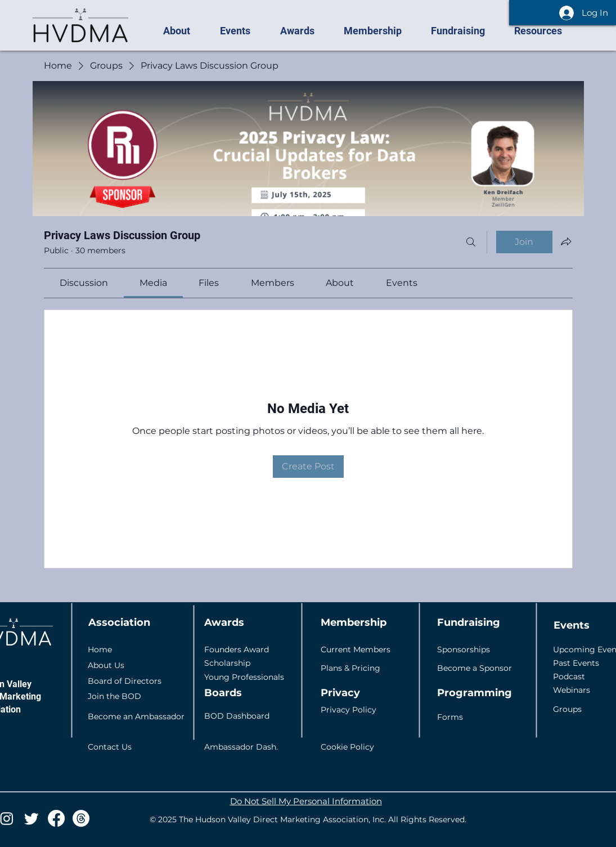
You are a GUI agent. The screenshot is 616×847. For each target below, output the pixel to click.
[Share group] (566, 241)
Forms (450, 717)
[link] (84, 283)
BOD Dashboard (237, 716)
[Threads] (81, 818)
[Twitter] (32, 818)
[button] (183, 31)
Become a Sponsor (475, 668)
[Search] (471, 242)
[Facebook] (56, 818)
